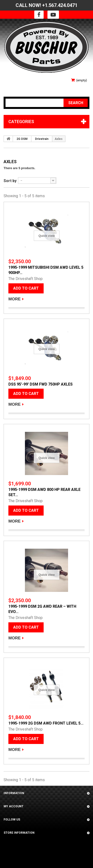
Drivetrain (42, 139)
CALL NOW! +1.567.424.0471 (46, 5)
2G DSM (22, 139)
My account (14, 806)
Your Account (15, 86)
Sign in (9, 79)
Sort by (10, 181)
